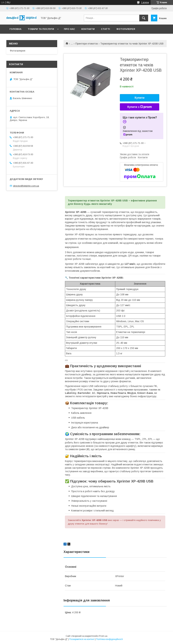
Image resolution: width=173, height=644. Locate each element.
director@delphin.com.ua (26, 186)
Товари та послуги (41, 29)
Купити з (139, 107)
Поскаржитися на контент (82, 639)
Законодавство (21, 38)
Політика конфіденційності (109, 639)
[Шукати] (144, 18)
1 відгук (145, 2)
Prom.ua (103, 636)
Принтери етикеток (87, 44)
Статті (105, 29)
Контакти (88, 29)
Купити (140, 98)
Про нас (69, 29)
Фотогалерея (126, 29)
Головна (15, 29)
